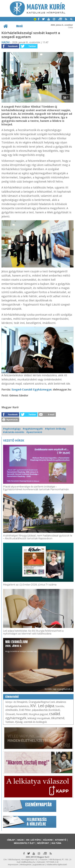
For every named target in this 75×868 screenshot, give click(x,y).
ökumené (58, 718)
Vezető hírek (14, 440)
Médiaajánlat (26, 865)
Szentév (60, 706)
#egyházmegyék (33, 429)
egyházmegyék (16, 718)
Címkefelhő (12, 697)
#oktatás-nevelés (14, 432)
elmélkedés (12, 710)
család (55, 714)
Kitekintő (61, 840)
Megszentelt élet (24, 843)
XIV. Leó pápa (42, 706)
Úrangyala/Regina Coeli (42, 702)
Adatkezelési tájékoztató (57, 865)
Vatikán (10, 722)
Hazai (6, 42)
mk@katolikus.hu (28, 862)
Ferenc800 (22, 714)
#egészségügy (12, 429)
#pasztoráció (34, 432)
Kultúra (56, 843)
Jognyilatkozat (39, 865)
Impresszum (13, 865)
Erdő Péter (25, 710)
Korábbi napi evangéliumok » (58, 689)
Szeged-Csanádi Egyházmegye (32, 389)
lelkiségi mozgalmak (39, 718)
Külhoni (48, 840)
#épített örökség (55, 429)
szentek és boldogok (35, 722)
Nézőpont (43, 843)
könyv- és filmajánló (16, 702)
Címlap (11, 840)
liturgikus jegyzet (38, 714)
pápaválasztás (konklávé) (46, 710)
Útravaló (10, 714)
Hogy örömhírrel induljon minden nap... (22, 646)
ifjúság (19, 722)
